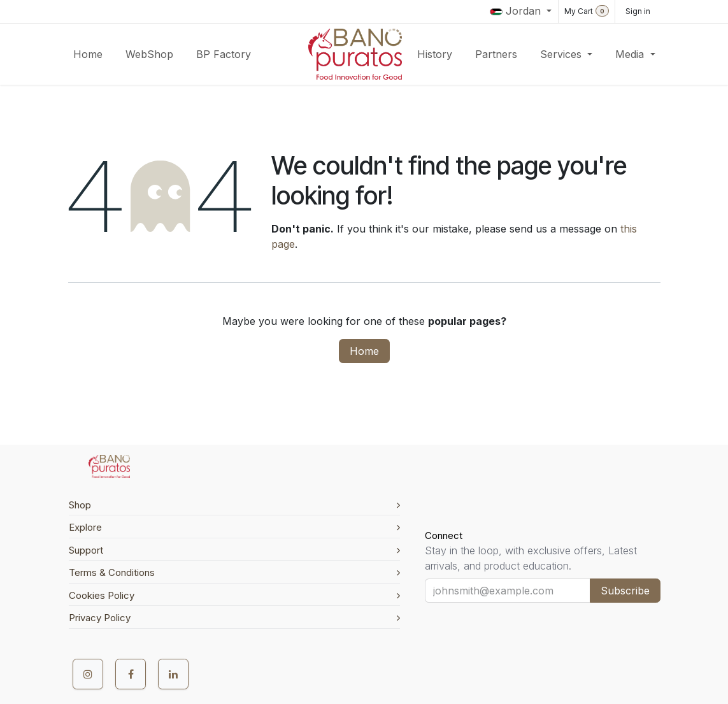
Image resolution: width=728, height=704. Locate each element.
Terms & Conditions (234, 572)
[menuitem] (88, 54)
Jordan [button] (517, 11)
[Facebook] (131, 674)
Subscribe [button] (625, 591)
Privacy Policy (234, 618)
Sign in (638, 11)
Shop (234, 505)
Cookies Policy (234, 595)
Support (234, 550)
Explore (234, 527)
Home (364, 351)
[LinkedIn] (173, 674)
